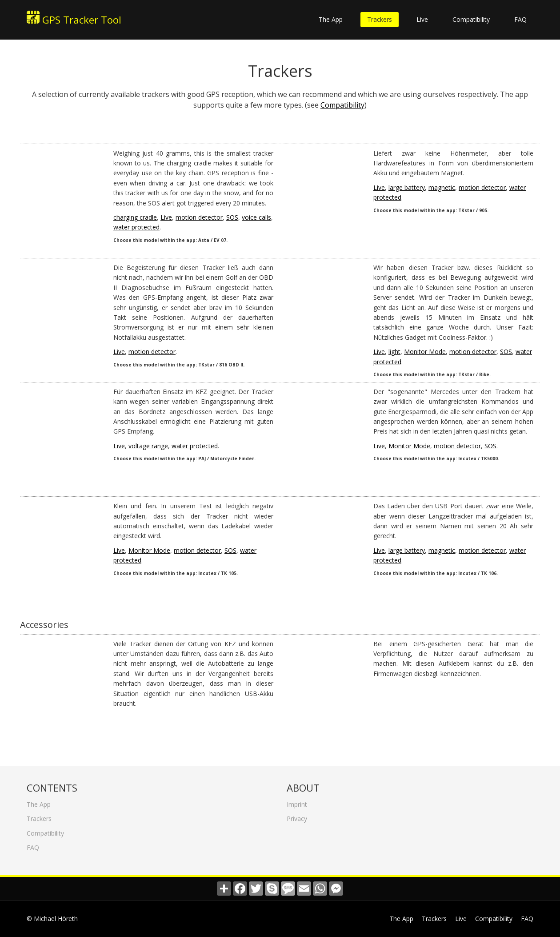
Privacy (297, 816)
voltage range (148, 446)
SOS (232, 217)
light (394, 352)
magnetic (442, 187)
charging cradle (135, 217)
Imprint (297, 802)
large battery (407, 187)
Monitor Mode (425, 352)
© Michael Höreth (52, 919)
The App (331, 19)
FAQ (520, 19)
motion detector (199, 217)
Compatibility (471, 19)
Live (422, 19)
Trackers (380, 19)
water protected (136, 227)
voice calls (256, 217)
